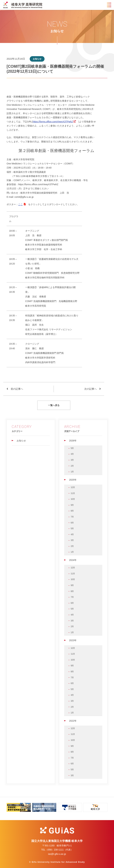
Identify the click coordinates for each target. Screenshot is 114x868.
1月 (72, 472)
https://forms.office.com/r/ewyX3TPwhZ (53, 122)
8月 (72, 511)
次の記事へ (90, 389)
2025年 (73, 480)
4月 (72, 454)
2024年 (73, 560)
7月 (72, 517)
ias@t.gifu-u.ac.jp (57, 854)
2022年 (73, 721)
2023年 (73, 640)
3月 (72, 460)
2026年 (73, 441)
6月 (72, 523)
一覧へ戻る (54, 405)
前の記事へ (17, 389)
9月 (72, 505)
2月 (72, 466)
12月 (73, 487)
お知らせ (21, 441)
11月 (73, 493)
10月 (73, 499)
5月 (72, 448)
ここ (20, 204)
